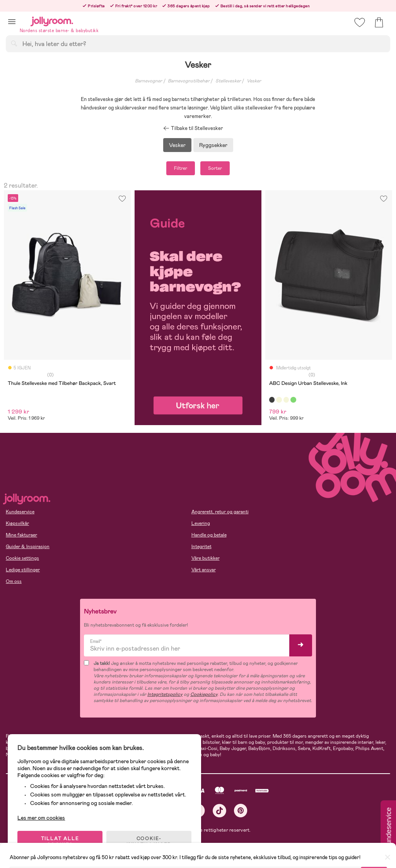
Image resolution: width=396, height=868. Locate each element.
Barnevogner (148, 81)
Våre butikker (206, 558)
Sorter (215, 168)
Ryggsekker (213, 145)
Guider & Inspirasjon (28, 547)
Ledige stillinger (23, 570)
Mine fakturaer (21, 535)
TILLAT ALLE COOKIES (60, 842)
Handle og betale (209, 535)
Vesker (254, 81)
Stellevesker (228, 81)
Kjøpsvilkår (17, 523)
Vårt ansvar (204, 570)
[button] (12, 21)
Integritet (201, 547)
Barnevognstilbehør (189, 81)
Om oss (14, 581)
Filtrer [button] (181, 168)
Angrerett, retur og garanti (220, 512)
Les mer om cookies (41, 818)
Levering (201, 523)
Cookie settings (22, 558)
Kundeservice (20, 512)
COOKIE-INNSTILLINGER (149, 842)
